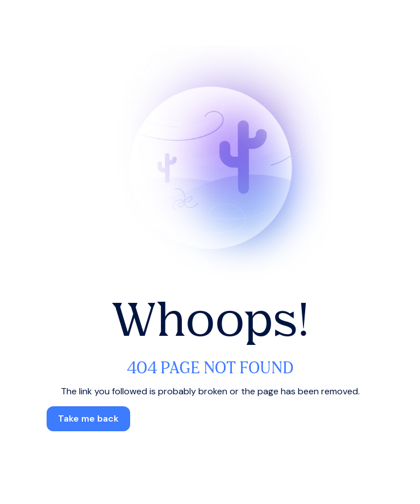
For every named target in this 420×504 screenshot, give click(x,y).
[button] (88, 419)
